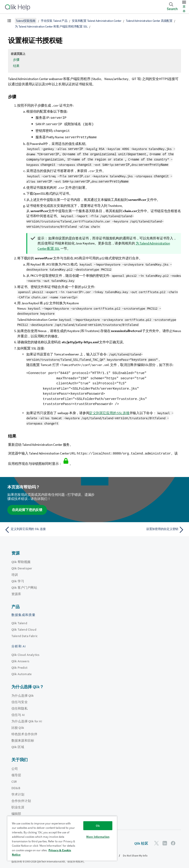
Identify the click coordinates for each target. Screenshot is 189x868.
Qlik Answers (20, 659)
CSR (14, 779)
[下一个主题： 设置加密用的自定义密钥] (141, 527)
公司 (15, 766)
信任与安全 (20, 700)
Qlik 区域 (18, 745)
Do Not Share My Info (135, 853)
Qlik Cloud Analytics (25, 652)
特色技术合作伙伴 (24, 732)
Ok (98, 826)
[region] (62, 838)
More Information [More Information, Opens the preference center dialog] (98, 837)
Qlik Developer (22, 566)
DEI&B (16, 785)
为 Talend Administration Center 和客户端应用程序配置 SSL (51, 26)
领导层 (16, 773)
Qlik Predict (19, 665)
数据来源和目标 (23, 738)
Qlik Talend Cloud (24, 627)
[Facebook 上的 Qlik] (173, 841)
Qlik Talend (19, 621)
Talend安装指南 (26, 21)
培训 (15, 572)
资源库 (16, 592)
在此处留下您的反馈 (27, 507)
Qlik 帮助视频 (21, 560)
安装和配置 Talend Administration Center (97, 21)
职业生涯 (18, 805)
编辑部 (16, 811)
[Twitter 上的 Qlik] (157, 841)
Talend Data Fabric (24, 634)
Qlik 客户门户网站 (24, 585)
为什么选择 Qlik (23, 693)
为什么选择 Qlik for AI (27, 719)
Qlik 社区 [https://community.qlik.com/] (141, 841)
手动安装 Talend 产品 (54, 21)
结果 (16, 66)
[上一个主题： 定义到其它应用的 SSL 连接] (48, 527)
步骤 (16, 60)
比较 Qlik (18, 725)
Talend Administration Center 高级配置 (149, 21)
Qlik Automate (22, 671)
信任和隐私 (20, 706)
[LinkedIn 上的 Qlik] (165, 841)
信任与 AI (18, 713)
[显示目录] (9, 21)
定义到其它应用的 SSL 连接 (109, 411)
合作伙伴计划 (21, 798)
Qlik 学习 (18, 579)
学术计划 (18, 792)
